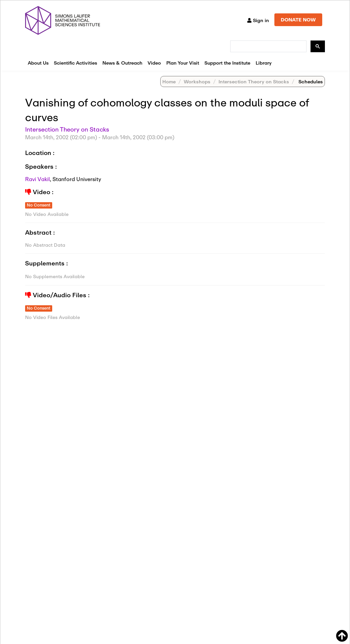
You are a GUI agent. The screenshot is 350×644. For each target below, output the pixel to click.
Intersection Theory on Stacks (254, 82)
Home (169, 82)
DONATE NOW (298, 20)
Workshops (197, 82)
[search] (268, 47)
